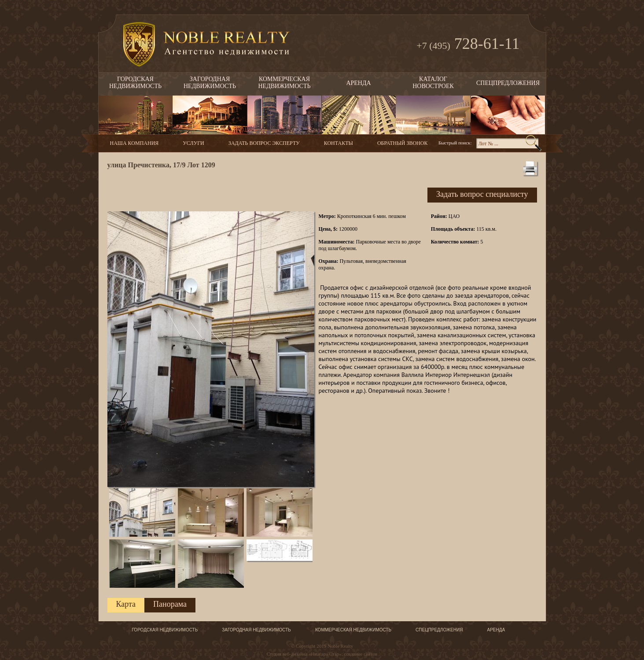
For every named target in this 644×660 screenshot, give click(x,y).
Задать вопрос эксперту (264, 143)
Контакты (339, 143)
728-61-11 (468, 45)
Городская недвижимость (165, 630)
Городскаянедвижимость (135, 83)
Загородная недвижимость (256, 630)
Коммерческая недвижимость (353, 630)
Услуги (193, 143)
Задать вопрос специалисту (482, 194)
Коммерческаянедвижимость (285, 83)
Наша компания (134, 143)
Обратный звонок (402, 143)
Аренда (358, 83)
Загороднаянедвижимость (210, 83)
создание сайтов (361, 654)
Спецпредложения (508, 83)
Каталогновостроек (433, 83)
